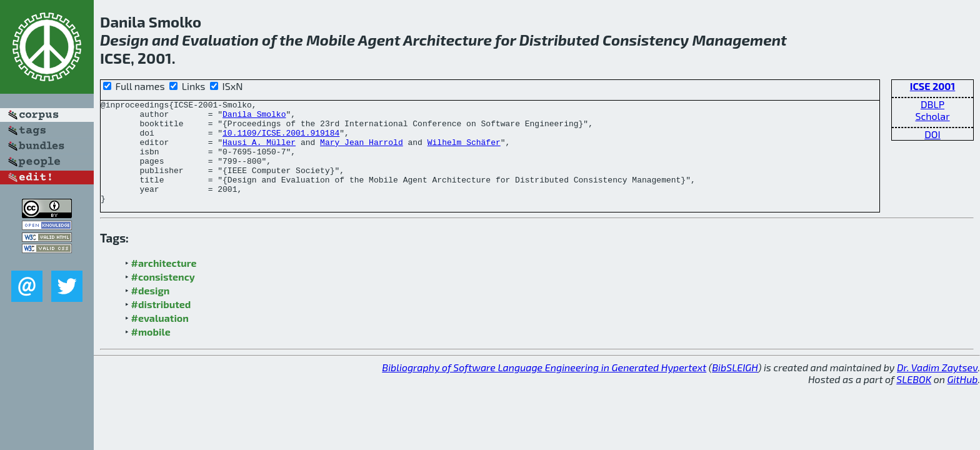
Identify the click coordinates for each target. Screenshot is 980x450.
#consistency (163, 297)
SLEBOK (914, 400)
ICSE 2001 (933, 86)
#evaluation (160, 338)
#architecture (164, 283)
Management (739, 40)
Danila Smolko (254, 117)
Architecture (447, 40)
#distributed (161, 325)
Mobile (331, 40)
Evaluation (220, 40)
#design (151, 311)
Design (124, 40)
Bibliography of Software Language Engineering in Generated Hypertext (544, 388)
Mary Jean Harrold (362, 151)
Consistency (646, 40)
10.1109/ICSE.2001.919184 (281, 140)
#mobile (151, 352)
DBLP (932, 104)
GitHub (963, 400)
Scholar (932, 116)
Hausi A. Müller (259, 151)
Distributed (559, 40)
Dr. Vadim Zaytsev (937, 388)
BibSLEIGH (735, 388)
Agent (379, 40)
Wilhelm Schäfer (464, 151)
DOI (932, 134)
